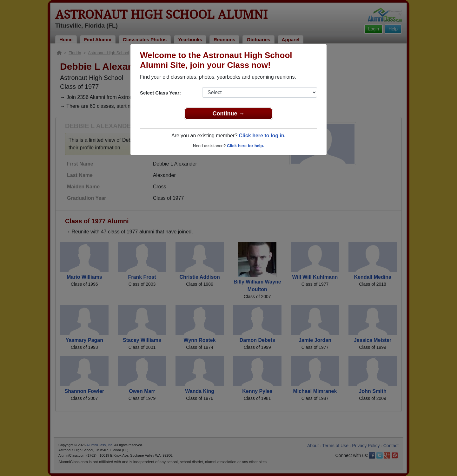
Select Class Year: (160, 93)
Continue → (229, 114)
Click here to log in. (262, 136)
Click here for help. (245, 146)
